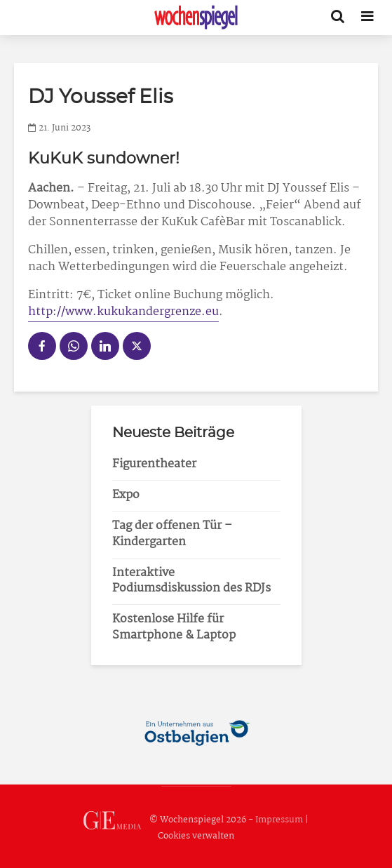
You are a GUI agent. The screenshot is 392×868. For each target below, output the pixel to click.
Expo (126, 495)
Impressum (279, 820)
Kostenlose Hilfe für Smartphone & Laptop (174, 627)
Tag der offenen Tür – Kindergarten (172, 534)
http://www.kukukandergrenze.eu (123, 312)
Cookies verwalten (196, 836)
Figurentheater (154, 464)
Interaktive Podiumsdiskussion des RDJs (191, 581)
